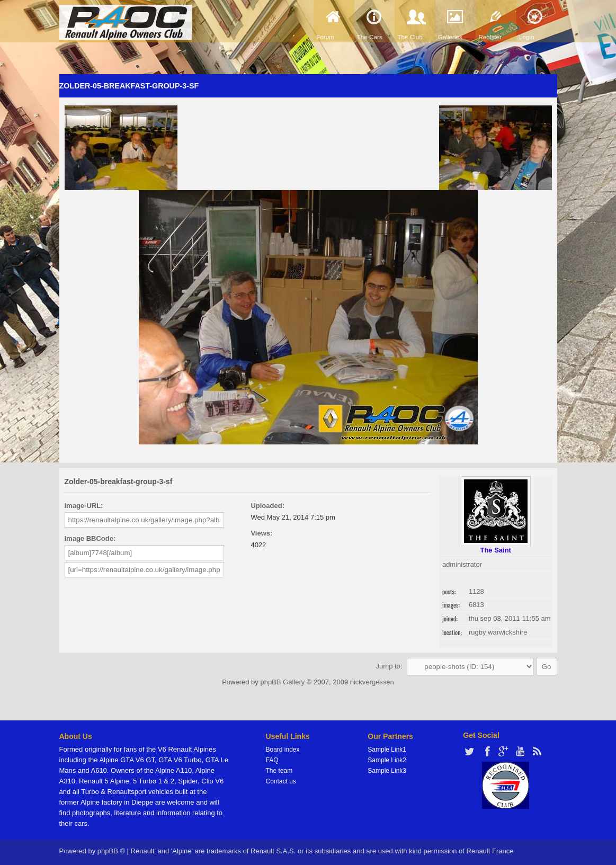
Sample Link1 (387, 750)
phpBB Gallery (282, 682)
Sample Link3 (387, 771)
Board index (283, 750)
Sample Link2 (387, 760)
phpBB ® (111, 851)
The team (279, 771)
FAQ (272, 760)
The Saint (496, 550)
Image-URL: (84, 506)
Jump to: (389, 666)
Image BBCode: (90, 538)
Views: (261, 533)
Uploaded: (267, 506)
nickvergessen (372, 682)
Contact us (281, 781)
